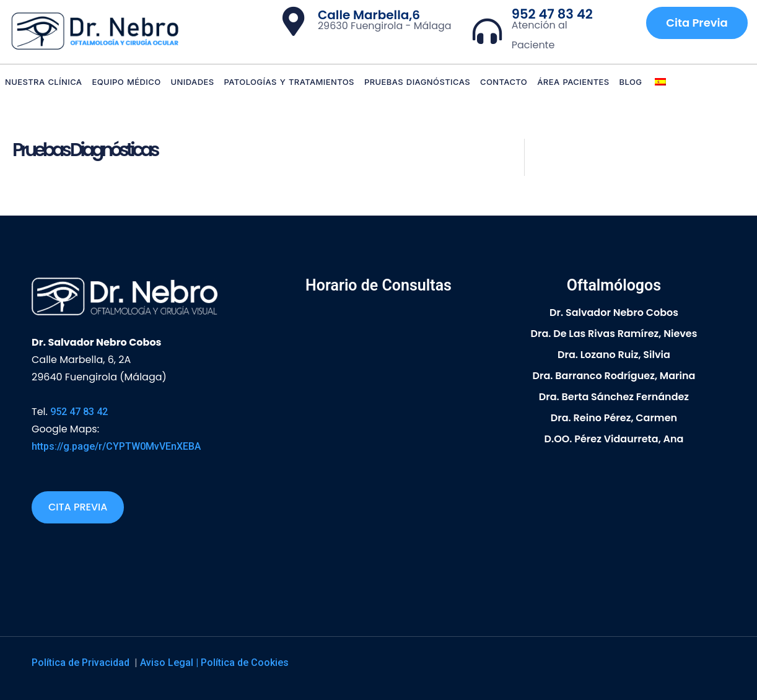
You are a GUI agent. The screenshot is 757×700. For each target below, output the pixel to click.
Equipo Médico (126, 82)
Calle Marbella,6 (369, 15)
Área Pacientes (573, 82)
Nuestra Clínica (43, 82)
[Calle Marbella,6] (293, 21)
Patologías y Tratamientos (289, 82)
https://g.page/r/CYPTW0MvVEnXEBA (116, 446)
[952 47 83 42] (487, 31)
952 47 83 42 (552, 14)
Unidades (193, 82)
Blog (631, 82)
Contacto (504, 82)
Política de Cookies (245, 663)
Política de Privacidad (82, 663)
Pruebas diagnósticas (417, 82)
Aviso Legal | (170, 663)
